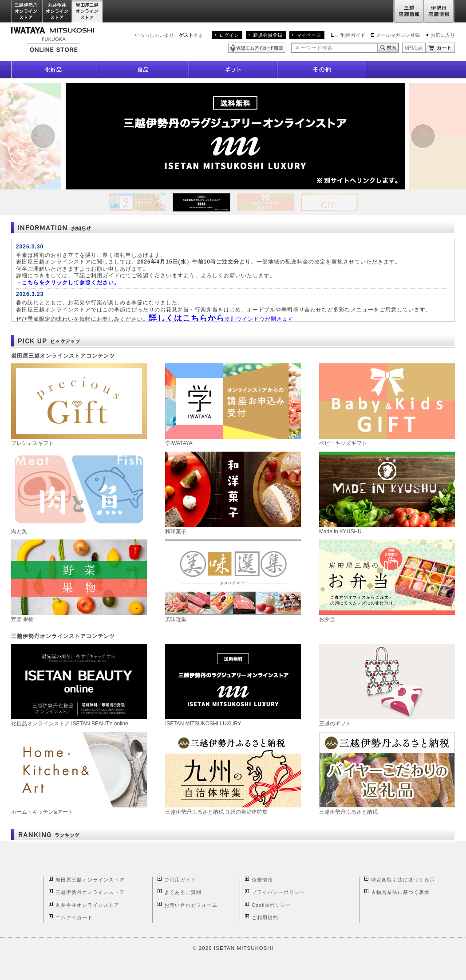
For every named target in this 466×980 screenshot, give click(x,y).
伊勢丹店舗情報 (439, 12)
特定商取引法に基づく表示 (403, 880)
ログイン (229, 35)
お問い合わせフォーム (191, 905)
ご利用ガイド (351, 35)
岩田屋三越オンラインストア (88, 12)
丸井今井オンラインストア (57, 12)
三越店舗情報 (409, 12)
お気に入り (443, 35)
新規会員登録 (268, 35)
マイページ (309, 35)
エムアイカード (74, 917)
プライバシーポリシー (278, 892)
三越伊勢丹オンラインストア (27, 12)
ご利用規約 (265, 917)
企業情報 (262, 880)
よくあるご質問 (183, 892)
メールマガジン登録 (398, 35)
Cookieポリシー (271, 905)
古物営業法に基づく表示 (400, 892)
